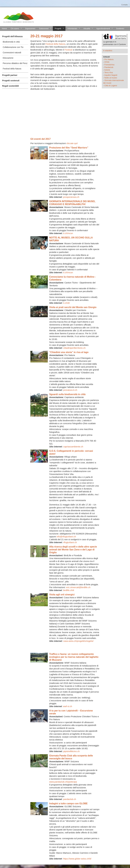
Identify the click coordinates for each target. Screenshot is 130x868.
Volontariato (73, 29)
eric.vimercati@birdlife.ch (78, 587)
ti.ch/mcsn (68, 233)
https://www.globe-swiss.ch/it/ (77, 859)
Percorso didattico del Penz (15, 63)
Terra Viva (109, 72)
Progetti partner (10, 75)
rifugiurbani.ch (70, 542)
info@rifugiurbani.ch (66, 537)
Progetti (58, 29)
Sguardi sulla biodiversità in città (67, 394)
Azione (107, 70)
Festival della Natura (12, 69)
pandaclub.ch (70, 799)
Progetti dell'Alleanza (12, 36)
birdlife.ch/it (69, 590)
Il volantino (108, 51)
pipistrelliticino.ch (71, 751)
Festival (68, 50)
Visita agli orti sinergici (62, 595)
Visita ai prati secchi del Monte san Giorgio (73, 307)
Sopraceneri (30, 29)
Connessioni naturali (12, 53)
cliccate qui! (72, 143)
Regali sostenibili (10, 86)
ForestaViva (109, 65)
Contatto (125, 5)
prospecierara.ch (71, 197)
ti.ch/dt (67, 303)
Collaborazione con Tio (13, 47)
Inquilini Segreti (111, 75)
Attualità (87, 29)
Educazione (8, 58)
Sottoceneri (44, 29)
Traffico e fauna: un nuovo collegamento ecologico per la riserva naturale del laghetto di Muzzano (74, 657)
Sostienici (120, 29)
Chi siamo (15, 29)
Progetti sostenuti (11, 81)
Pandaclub (109, 67)
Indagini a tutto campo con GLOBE (68, 804)
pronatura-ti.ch (70, 390)
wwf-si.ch (68, 706)
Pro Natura (109, 59)
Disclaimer (89, 867)
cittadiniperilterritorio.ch (74, 348)
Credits (98, 867)
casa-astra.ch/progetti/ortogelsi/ (78, 641)
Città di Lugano (111, 86)
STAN (107, 62)
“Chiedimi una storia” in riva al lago (69, 352)
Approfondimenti (104, 29)
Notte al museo (111, 78)
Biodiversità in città (11, 42)
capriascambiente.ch (73, 447)
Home (4, 29)
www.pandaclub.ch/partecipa (63, 782)
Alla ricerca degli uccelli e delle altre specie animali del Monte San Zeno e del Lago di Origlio (73, 550)
